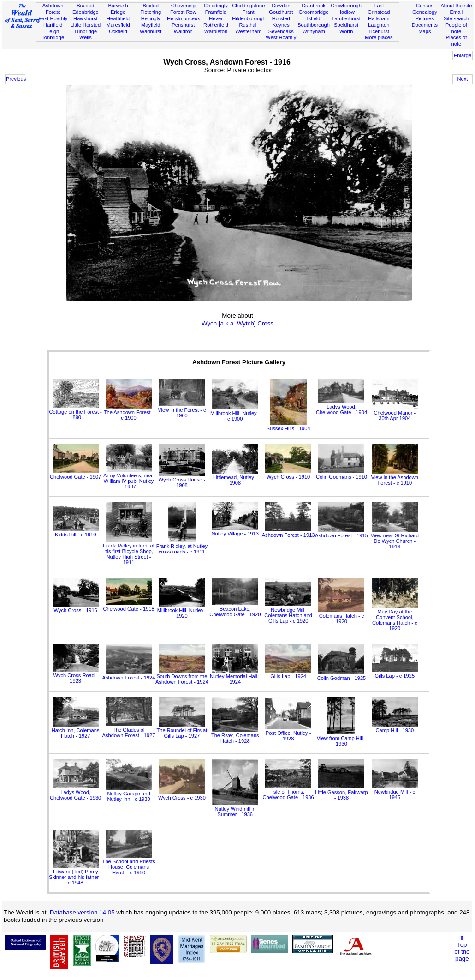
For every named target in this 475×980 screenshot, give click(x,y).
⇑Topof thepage (462, 948)
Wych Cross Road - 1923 (76, 675)
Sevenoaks (281, 31)
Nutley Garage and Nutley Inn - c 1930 (129, 794)
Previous (16, 79)
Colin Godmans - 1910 (341, 474)
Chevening (183, 6)
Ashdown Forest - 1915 (341, 533)
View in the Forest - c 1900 (182, 410)
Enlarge (463, 55)
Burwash (118, 6)
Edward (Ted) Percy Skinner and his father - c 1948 (75, 874)
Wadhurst (151, 31)
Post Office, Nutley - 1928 (288, 733)
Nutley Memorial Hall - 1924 (235, 676)
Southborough (314, 25)
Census (425, 6)
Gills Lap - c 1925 (395, 673)
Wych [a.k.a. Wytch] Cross (237, 323)
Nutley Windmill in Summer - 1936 (235, 809)
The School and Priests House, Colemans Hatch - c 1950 (129, 864)
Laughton (379, 25)
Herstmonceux (184, 18)
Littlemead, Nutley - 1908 (235, 477)
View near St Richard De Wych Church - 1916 (395, 538)
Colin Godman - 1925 (342, 675)
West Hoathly (281, 37)
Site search (457, 18)
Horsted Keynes (281, 22)
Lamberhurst (346, 18)
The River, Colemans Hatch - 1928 (235, 735)
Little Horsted (86, 25)
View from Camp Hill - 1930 (341, 738)
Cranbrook (314, 6)
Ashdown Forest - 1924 (129, 675)
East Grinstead (379, 9)
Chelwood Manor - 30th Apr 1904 (395, 413)
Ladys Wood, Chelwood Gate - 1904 (341, 407)
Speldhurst (346, 25)
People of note (456, 28)
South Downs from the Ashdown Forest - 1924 (182, 676)
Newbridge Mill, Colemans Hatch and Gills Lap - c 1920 (288, 613)
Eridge (118, 12)
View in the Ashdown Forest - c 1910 (395, 477)
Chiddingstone (248, 6)
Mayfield (151, 25)
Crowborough (346, 6)
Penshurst (183, 25)
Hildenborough (249, 18)
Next (463, 79)
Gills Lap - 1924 (288, 673)
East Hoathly (53, 18)
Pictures (425, 18)
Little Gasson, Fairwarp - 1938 (341, 792)
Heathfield (118, 18)
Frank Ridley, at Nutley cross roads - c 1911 (182, 546)
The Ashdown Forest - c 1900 (129, 412)
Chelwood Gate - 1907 (75, 474)
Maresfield (118, 25)
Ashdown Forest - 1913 (288, 532)
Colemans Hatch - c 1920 (341, 616)
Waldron (183, 31)
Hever (216, 18)
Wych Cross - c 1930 (182, 795)
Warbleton (216, 31)
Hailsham (379, 18)
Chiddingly (216, 6)
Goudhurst (281, 12)
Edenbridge (86, 12)
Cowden (281, 6)
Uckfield (118, 31)
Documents (425, 25)
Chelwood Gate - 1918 (128, 606)
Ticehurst (379, 31)
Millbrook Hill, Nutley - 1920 (182, 610)
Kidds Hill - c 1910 (76, 532)
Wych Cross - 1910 (288, 474)
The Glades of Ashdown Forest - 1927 (129, 730)
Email (457, 12)
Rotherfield (216, 25)
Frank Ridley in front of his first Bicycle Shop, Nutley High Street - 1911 (129, 551)
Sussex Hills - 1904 (288, 426)
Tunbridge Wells (86, 35)
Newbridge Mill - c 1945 (395, 792)
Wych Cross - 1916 (76, 607)
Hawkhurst (85, 18)
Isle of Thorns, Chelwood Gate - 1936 (288, 792)
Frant (249, 12)
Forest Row (183, 12)
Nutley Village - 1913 (235, 531)
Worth (346, 31)
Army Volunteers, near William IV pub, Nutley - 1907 (129, 478)
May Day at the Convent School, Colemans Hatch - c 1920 (395, 617)
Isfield (313, 18)
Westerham (248, 31)
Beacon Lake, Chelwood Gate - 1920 (235, 609)
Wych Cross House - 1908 (182, 480)
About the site (456, 6)
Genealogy (425, 12)
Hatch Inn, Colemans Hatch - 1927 (76, 730)
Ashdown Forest (53, 9)
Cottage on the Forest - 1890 (76, 412)
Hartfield (53, 25)
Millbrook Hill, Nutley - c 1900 (235, 413)
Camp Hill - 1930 (395, 727)
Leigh (53, 31)
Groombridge (314, 12)
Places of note (457, 41)
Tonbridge (53, 37)
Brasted (85, 6)
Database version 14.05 (82, 912)
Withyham (313, 31)
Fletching (151, 12)
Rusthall (249, 25)
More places (379, 37)
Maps (425, 31)
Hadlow (346, 12)
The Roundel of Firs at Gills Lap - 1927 (182, 730)
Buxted (151, 6)
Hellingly (151, 18)
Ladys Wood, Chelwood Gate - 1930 (75, 792)
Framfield (216, 12)
